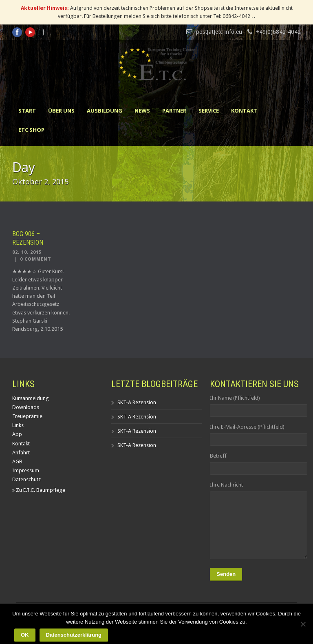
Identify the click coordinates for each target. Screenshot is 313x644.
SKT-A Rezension (137, 402)
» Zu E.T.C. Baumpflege (39, 490)
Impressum (26, 470)
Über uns (61, 111)
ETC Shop (31, 130)
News (142, 111)
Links (18, 425)
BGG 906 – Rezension (28, 238)
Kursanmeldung (31, 398)
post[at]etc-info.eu (219, 32)
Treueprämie (27, 416)
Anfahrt (21, 453)
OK (25, 635)
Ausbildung (105, 111)
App (17, 434)
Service (209, 111)
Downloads (26, 407)
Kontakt (244, 111)
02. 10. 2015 (27, 252)
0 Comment (36, 259)
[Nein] (303, 624)
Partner (174, 111)
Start (27, 111)
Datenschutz (26, 479)
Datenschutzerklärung (74, 635)
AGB (17, 461)
